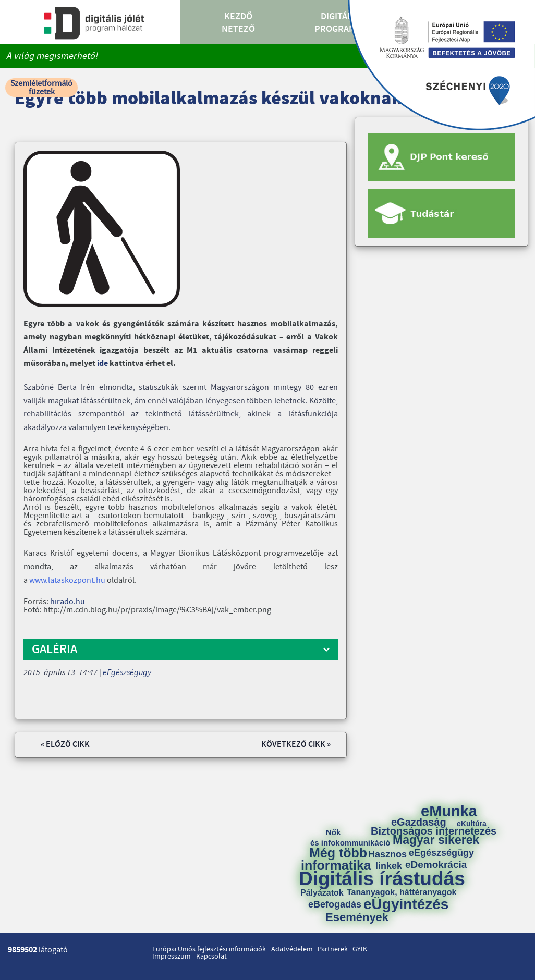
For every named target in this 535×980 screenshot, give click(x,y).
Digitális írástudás (382, 879)
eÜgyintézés (406, 904)
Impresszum (172, 957)
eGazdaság (419, 822)
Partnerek (333, 949)
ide (103, 363)
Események (357, 917)
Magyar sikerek (436, 840)
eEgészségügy (127, 672)
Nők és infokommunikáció (350, 837)
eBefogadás (335, 904)
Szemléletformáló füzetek (41, 88)
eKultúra (472, 824)
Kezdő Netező (238, 23)
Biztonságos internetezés (434, 831)
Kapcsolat (211, 957)
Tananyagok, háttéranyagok (402, 892)
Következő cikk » (296, 745)
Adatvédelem (292, 949)
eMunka (449, 811)
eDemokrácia (436, 865)
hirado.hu (68, 602)
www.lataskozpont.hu (67, 580)
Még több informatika (336, 859)
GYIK (360, 949)
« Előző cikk (65, 745)
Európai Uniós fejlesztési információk (209, 949)
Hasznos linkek (391, 860)
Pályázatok (322, 893)
